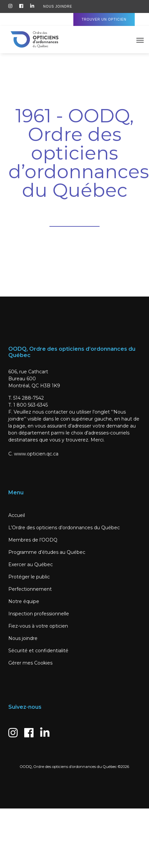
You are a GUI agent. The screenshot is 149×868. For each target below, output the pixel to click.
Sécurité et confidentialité (38, 651)
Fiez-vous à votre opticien (38, 626)
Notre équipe (24, 601)
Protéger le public (29, 577)
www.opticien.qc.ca (36, 454)
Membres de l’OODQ (33, 540)
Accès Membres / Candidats (40, 19)
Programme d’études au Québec (47, 552)
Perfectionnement (30, 589)
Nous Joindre (58, 6)
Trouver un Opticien (104, 19)
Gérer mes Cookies (30, 663)
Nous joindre (23, 638)
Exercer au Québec (31, 564)
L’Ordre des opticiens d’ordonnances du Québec (64, 528)
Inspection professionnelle (39, 614)
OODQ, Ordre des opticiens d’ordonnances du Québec (68, 767)
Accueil (17, 515)
